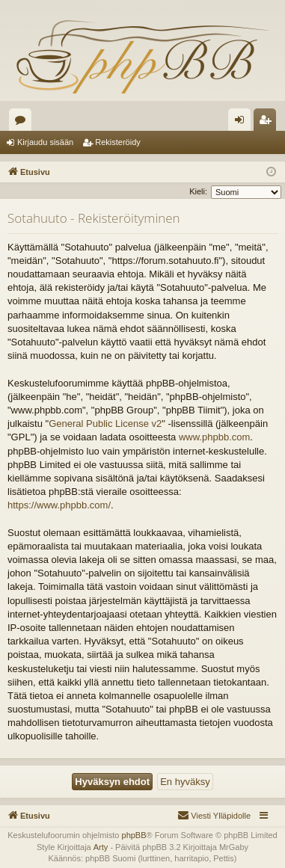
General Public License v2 (105, 424)
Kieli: (198, 191)
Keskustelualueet (23, 123)
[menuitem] (214, 816)
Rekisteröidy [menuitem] (268, 123)
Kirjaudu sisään (45, 142)
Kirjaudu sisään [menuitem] (243, 123)
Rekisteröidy (118, 142)
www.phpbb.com (214, 437)
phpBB (134, 835)
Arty (101, 847)
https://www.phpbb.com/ (59, 505)
